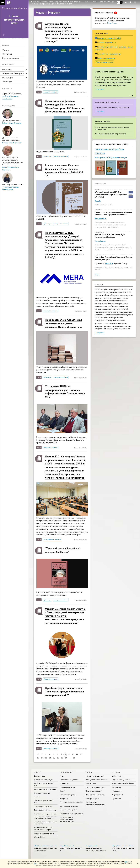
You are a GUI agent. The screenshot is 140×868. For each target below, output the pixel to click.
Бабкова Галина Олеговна (12, 123)
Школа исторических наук (14, 19)
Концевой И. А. (101, 218)
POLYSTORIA (100, 153)
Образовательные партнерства (71, 813)
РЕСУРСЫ (116, 772)
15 (46, 758)
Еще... (98, 275)
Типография (116, 787)
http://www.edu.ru (93, 846)
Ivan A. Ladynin (100, 241)
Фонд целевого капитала (43, 806)
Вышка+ (63, 791)
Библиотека (116, 776)
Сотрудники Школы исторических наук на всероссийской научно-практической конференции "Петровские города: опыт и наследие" (62, 33)
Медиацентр (117, 791)
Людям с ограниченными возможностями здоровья (43, 828)
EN (121, 2)
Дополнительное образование (71, 802)
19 (62, 758)
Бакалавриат (7, 69)
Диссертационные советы (96, 787)
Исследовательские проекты (97, 780)
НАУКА (89, 772)
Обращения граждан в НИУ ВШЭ (44, 801)
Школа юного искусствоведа (109, 54)
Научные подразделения (95, 776)
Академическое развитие (95, 795)
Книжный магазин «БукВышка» (123, 783)
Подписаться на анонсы (104, 62)
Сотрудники (7, 54)
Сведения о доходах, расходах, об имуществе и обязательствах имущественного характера (45, 816)
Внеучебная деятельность (107, 103)
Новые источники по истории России (110, 149)
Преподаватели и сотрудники (45, 789)
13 (38, 758)
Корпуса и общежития (42, 793)
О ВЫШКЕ (38, 772)
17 (54, 758)
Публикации (101, 184)
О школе (6, 50)
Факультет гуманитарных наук (14, 8)
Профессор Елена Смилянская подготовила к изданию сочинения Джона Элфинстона (63, 323)
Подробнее (100, 89)
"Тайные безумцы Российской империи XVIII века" (63, 550)
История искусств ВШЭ (107, 43)
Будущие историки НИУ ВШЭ (109, 38)
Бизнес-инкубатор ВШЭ (68, 810)
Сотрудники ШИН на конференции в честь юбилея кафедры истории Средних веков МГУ (65, 392)
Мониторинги (91, 783)
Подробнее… (112, 23)
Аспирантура (7, 82)
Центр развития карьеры (69, 806)
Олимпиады (64, 783)
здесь (126, 862)
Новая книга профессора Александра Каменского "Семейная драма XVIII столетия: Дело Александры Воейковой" (65, 106)
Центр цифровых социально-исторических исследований (112, 128)
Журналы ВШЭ (117, 795)
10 (73, 754)
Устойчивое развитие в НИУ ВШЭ (44, 784)
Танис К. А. (109, 263)
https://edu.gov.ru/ (67, 846)
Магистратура (8, 77)
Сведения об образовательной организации (45, 823)
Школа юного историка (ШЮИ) (110, 72)
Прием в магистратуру (68, 795)
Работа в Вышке (39, 837)
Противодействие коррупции (45, 810)
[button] (134, 81)
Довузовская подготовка (69, 780)
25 (74, 758)
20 (66, 758)
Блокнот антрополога (106, 58)
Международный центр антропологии (110, 134)
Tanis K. (98, 201)
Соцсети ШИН (101, 33)
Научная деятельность (11, 58)
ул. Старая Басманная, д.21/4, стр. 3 (10, 97)
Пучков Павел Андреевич (12, 143)
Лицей (62, 776)
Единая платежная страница (44, 833)
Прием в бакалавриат (68, 787)
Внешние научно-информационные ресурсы (96, 803)
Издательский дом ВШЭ (121, 780)
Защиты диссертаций (94, 791)
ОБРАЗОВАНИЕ (66, 772)
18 (58, 758)
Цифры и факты (39, 776)
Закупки (36, 797)
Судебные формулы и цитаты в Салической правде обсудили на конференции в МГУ (64, 691)
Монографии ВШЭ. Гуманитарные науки (111, 158)
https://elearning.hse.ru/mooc (123, 846)
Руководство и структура (43, 780)
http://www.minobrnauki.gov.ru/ (45, 846)
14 (42, 758)
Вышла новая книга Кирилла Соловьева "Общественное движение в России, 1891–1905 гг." (64, 171)
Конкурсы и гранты (93, 798)
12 (81, 754)
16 (50, 758)
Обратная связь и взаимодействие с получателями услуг (67, 819)
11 (77, 754)
